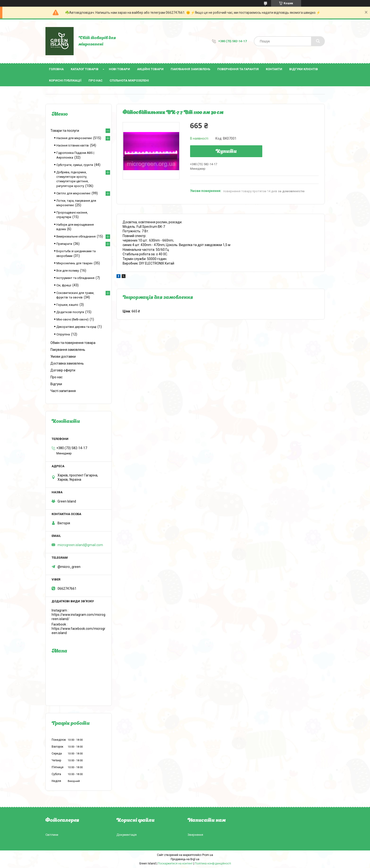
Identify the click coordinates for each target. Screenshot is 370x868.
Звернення (195, 835)
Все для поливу (68, 271)
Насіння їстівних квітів (73, 145)
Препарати (64, 244)
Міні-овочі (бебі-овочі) (72, 319)
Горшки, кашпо (67, 305)
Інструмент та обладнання (75, 278)
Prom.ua (208, 855)
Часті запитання (63, 391)
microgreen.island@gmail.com (80, 545)
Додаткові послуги (70, 312)
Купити (226, 152)
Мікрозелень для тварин (74, 263)
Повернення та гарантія (238, 69)
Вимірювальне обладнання (76, 236)
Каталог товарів (85, 69)
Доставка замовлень (67, 363)
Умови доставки (63, 356)
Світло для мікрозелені (73, 193)
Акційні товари (150, 69)
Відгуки (56, 384)
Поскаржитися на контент (175, 863)
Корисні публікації (65, 80)
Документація (127, 835)
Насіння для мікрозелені (74, 138)
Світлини (52, 835)
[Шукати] (318, 41)
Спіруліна (63, 334)
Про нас (96, 80)
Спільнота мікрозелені (129, 80)
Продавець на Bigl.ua (185, 859)
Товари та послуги (65, 131)
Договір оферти (63, 370)
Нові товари (119, 69)
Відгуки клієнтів (304, 69)
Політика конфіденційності (213, 863)
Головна (56, 69)
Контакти (274, 69)
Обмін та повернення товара (73, 343)
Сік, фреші (64, 285)
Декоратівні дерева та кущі (76, 327)
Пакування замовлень (190, 69)
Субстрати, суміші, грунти (75, 165)
